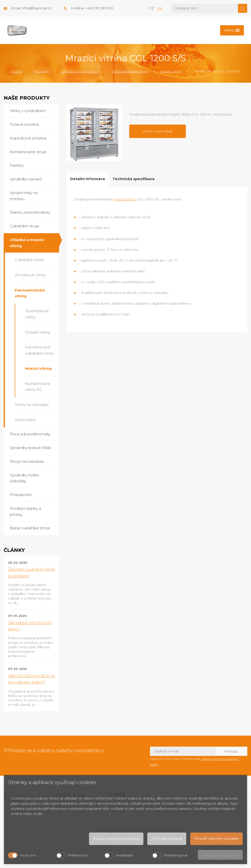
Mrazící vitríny (172, 71)
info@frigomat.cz (37, 8)
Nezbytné (28, 855)
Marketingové (175, 855)
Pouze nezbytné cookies (116, 839)
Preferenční (78, 855)
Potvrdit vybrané (167, 839)
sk (160, 8)
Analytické (124, 855)
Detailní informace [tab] (88, 179)
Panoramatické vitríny (131, 71)
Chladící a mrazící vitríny (81, 71)
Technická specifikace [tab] (134, 179)
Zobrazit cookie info (220, 855)
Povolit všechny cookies (216, 839)
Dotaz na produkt (157, 131)
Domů (16, 71)
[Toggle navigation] (232, 30)
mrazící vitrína (124, 199)
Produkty (42, 71)
